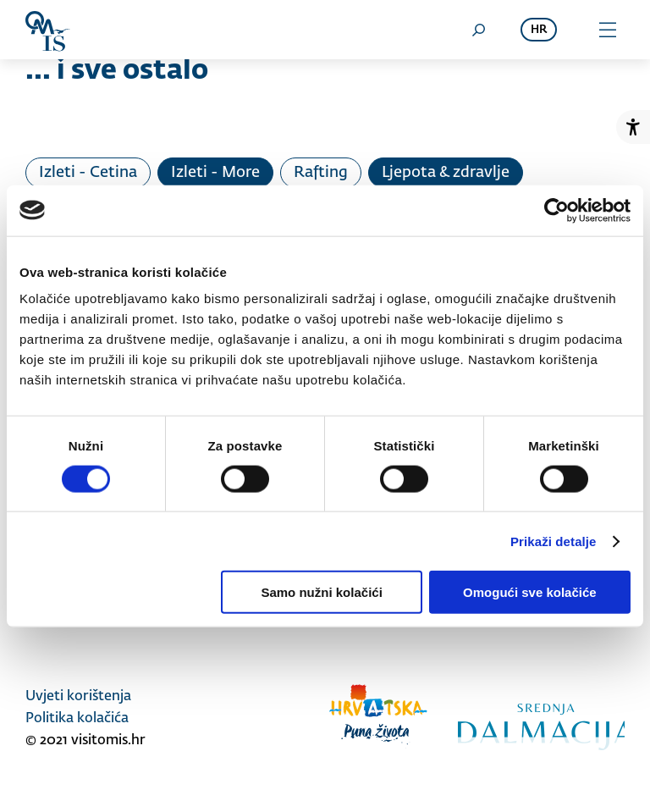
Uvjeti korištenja (78, 697)
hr (539, 30)
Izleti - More (215, 173)
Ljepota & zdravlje (446, 173)
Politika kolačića (77, 719)
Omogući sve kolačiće (530, 592)
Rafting (321, 173)
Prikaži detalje (554, 541)
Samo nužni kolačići (321, 592)
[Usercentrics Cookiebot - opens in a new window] (556, 210)
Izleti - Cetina (88, 173)
